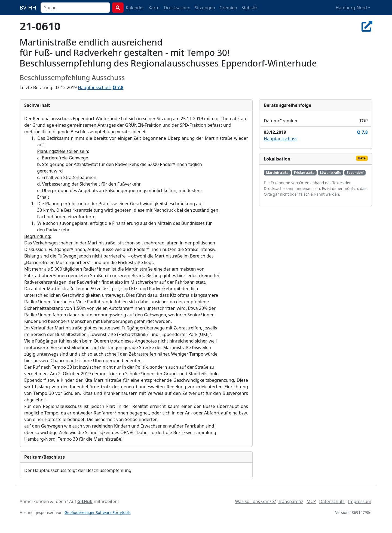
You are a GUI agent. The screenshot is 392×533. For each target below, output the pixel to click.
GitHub (85, 501)
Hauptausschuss (95, 87)
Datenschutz (332, 501)
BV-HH (28, 7)
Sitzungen (205, 8)
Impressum (360, 501)
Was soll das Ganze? (255, 501)
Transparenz (290, 501)
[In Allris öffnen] (367, 26)
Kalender (135, 8)
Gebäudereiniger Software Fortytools (98, 512)
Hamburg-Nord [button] (351, 8)
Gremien (228, 8)
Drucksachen (177, 8)
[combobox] (75, 8)
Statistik (250, 8)
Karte (154, 8)
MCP (311, 501)
